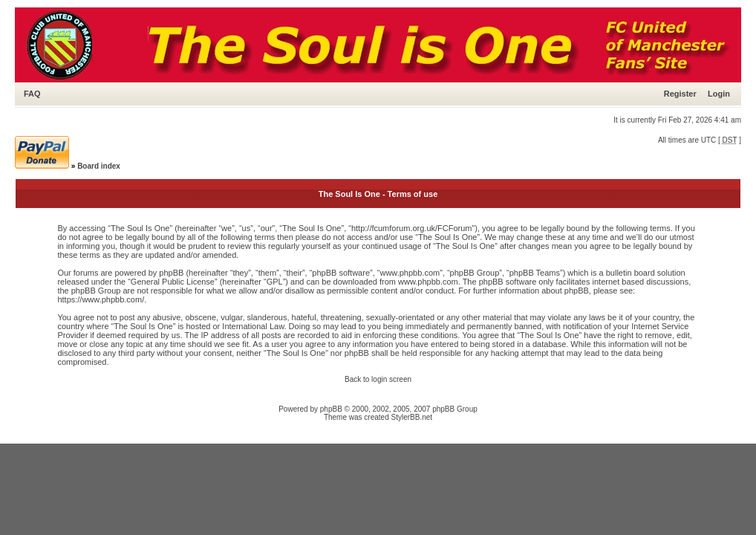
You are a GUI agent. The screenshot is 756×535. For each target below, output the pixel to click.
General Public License (173, 282)
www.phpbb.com (428, 282)
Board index (99, 166)
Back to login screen (378, 379)
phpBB (331, 409)
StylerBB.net (412, 417)
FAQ (32, 94)
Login (719, 94)
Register (680, 94)
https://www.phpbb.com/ (101, 299)
